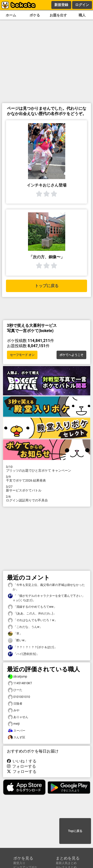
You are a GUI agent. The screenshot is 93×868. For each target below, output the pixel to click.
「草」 (15, 634)
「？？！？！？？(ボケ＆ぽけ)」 (32, 647)
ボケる (35, 15)
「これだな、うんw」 (25, 627)
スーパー (17, 731)
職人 (82, 15)
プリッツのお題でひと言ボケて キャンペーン (47, 469)
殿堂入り (19, 863)
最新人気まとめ (66, 863)
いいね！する (22, 761)
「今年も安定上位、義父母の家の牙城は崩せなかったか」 (46, 587)
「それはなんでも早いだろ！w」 (33, 620)
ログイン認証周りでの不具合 (47, 498)
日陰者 (15, 704)
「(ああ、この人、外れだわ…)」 (32, 614)
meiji (14, 724)
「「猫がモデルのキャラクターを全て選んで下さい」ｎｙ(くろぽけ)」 (46, 598)
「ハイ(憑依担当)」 (24, 654)
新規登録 (61, 5)
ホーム (11, 15)
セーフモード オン (22, 355)
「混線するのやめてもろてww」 (32, 607)
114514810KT (20, 683)
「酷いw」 (18, 640)
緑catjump (18, 677)
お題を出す (58, 15)
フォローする (22, 766)
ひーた (15, 690)
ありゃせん (18, 717)
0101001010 (19, 697)
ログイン (82, 5)
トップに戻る (47, 286)
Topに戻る (75, 831)
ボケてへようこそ (71, 355)
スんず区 (17, 737)
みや (14, 710)
